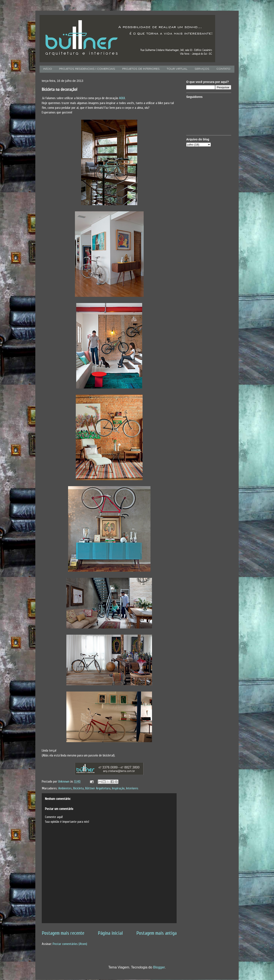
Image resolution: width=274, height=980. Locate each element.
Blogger (159, 967)
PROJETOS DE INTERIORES (141, 69)
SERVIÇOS (202, 69)
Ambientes (65, 788)
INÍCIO (48, 69)
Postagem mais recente (63, 933)
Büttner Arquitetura (98, 788)
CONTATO (223, 69)
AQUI (122, 98)
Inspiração (118, 788)
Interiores (132, 788)
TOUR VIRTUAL (177, 69)
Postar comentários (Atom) (70, 944)
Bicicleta (78, 788)
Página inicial (110, 933)
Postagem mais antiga (156, 933)
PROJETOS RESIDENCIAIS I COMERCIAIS (87, 69)
